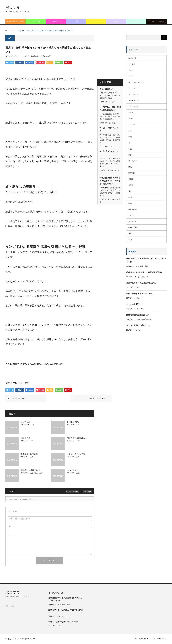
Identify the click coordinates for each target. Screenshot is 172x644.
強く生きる (26, 438)
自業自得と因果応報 (29, 454)
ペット (131, 113)
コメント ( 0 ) (88, 491)
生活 (136, 21)
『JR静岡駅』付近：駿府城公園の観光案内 (110, 108)
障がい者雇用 (133, 228)
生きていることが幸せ (76, 454)
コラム (76, 21)
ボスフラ (13, 8)
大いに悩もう (73, 470)
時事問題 (132, 173)
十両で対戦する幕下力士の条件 (139, 294)
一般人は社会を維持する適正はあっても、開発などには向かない (110, 181)
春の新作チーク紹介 (79, 398)
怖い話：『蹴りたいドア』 (109, 129)
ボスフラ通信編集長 (43, 56)
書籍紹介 (132, 179)
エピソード (132, 58)
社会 (130, 203)
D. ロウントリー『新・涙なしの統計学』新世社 (31, 192)
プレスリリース (36, 21)
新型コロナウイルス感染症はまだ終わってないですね (146, 260)
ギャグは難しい (106, 89)
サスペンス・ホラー (136, 82)
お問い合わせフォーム (141, 639)
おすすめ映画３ (133, 304)
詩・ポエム (132, 221)
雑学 (130, 234)
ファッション (133, 94)
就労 (110, 199)
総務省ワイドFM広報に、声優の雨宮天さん (145, 272)
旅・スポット (114, 123)
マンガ (131, 119)
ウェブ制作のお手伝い (157, 21)
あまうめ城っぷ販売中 (15, 21)
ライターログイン (160, 639)
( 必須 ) (12, 512)
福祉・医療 (38, 473)
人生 (96, 21)
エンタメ (112, 102)
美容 (130, 215)
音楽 (130, 240)
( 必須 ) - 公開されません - (19, 519)
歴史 (130, 191)
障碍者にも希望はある (30, 470)
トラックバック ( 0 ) (72, 491)
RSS (12, 606)
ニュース (132, 88)
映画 (130, 167)
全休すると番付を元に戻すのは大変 (141, 283)
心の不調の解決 (74, 422)
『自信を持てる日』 (21, 398)
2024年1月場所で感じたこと (138, 325)
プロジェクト (56, 21)
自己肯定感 (26, 422)
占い (130, 143)
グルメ (131, 70)
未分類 (131, 185)
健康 (116, 21)
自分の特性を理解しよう (77, 438)
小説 (130, 149)
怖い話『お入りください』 (109, 153)
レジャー (132, 125)
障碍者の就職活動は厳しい (138, 315)
